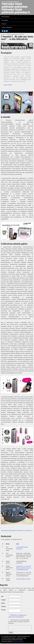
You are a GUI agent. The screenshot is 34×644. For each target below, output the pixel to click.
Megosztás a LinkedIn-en (25, 530)
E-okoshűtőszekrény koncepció (22, 548)
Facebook (15, 642)
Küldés (11, 633)
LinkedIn (21, 642)
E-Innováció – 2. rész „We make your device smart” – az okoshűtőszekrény (24, 568)
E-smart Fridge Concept (23, 579)
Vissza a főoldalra (7, 27)
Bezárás (4, 24)
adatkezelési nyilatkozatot (16, 617)
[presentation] (20, 629)
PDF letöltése (6, 17)
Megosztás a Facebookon (9, 530)
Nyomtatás (5, 20)
